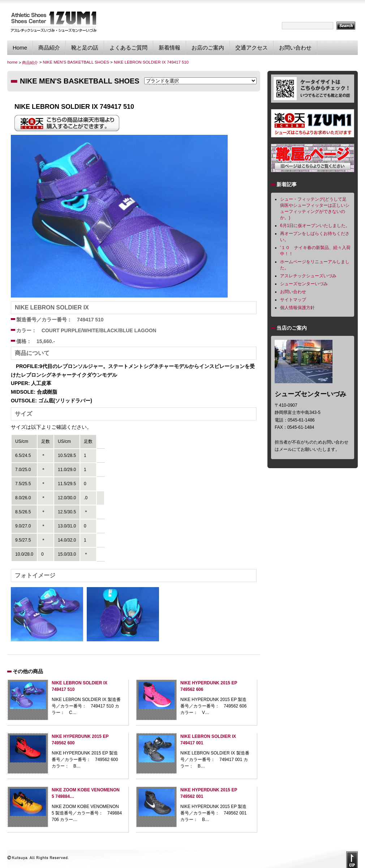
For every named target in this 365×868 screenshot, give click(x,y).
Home (20, 48)
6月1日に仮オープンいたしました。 (315, 226)
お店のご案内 (208, 48)
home (12, 62)
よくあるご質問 (128, 48)
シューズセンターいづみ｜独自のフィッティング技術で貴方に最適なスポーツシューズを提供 (53, 22)
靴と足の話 (85, 48)
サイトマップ (293, 300)
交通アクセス (252, 48)
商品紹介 (49, 48)
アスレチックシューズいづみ (308, 276)
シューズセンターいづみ (304, 284)
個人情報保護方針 (297, 308)
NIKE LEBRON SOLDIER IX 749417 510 (151, 62)
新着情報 (169, 48)
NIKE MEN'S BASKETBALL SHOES (76, 62)
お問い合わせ (295, 48)
